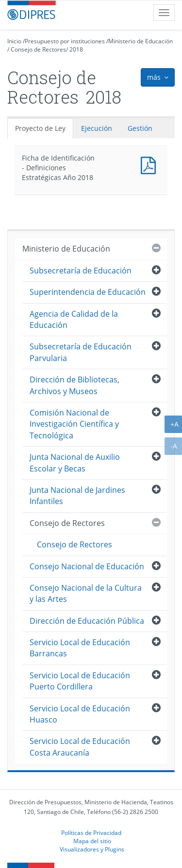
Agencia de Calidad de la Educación (74, 319)
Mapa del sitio (92, 841)
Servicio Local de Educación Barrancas (80, 648)
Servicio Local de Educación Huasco (80, 714)
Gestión (140, 128)
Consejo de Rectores (38, 49)
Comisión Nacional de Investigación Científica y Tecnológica (74, 424)
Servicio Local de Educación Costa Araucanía (80, 747)
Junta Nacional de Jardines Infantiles (77, 496)
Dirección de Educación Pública (87, 621)
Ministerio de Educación (141, 41)
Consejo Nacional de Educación (87, 566)
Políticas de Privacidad (91, 832)
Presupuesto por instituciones (65, 41)
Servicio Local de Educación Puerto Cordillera (80, 681)
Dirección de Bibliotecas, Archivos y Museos (74, 385)
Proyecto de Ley (40, 128)
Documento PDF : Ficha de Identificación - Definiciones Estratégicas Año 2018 (150, 164)
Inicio (14, 41)
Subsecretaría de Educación (81, 271)
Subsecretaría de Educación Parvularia (81, 352)
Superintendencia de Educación (88, 292)
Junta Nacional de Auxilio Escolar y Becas (75, 462)
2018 (76, 49)
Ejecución (97, 128)
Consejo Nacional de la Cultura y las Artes (86, 593)
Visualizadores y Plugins (92, 849)
